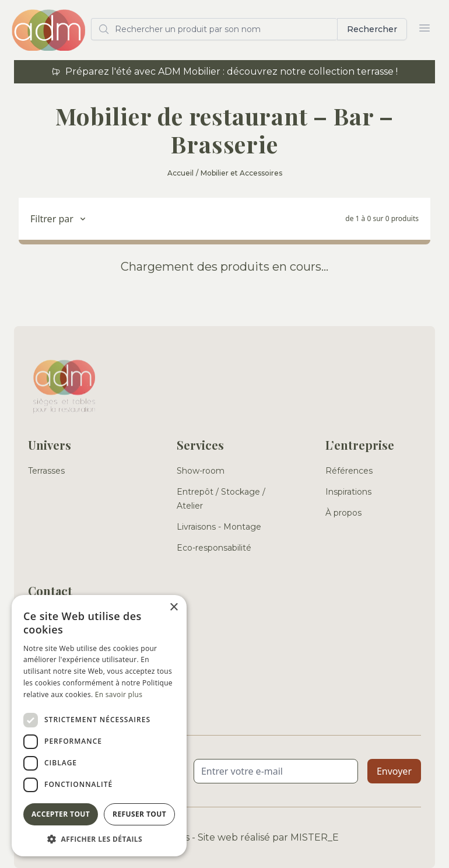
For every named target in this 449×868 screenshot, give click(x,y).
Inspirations (348, 492)
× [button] (173, 608)
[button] (99, 839)
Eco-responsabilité (214, 548)
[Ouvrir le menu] (425, 28)
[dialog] (99, 726)
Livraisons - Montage (219, 527)
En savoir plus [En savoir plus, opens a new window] (119, 694)
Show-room (201, 471)
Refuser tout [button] (139, 814)
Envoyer (394, 771)
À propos (343, 513)
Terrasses (46, 471)
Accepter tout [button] (61, 814)
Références (349, 471)
